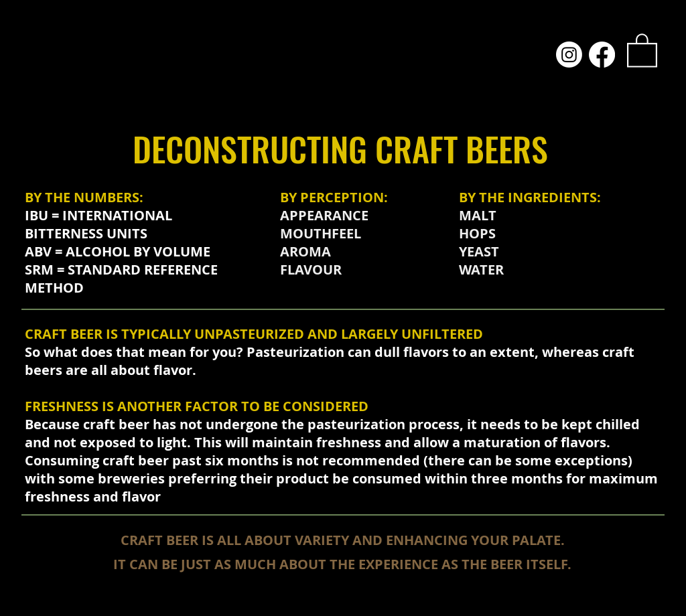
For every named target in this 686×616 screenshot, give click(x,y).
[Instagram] (569, 55)
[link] (642, 50)
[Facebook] (602, 55)
